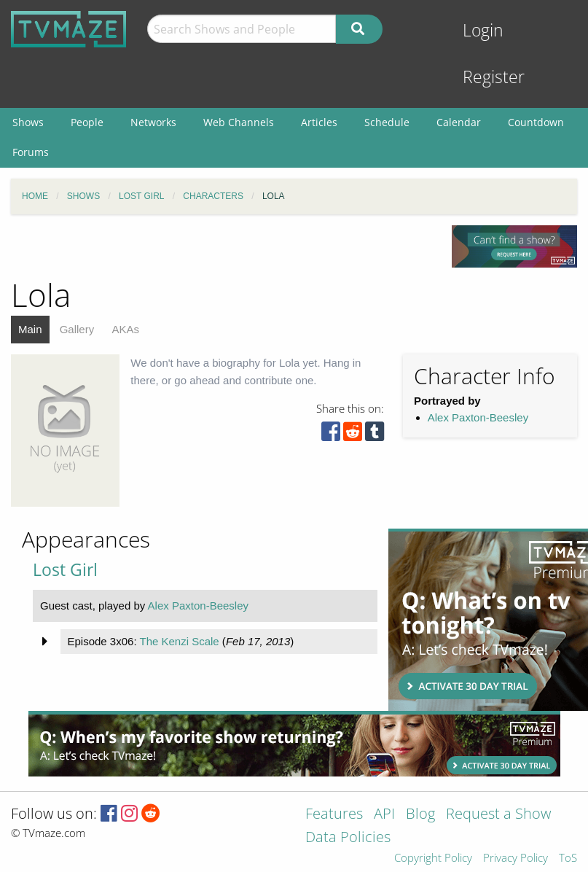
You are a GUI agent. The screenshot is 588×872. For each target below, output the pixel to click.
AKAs (125, 329)
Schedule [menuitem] (387, 122)
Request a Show (498, 815)
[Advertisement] (483, 620)
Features (334, 815)
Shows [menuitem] (28, 122)
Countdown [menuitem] (536, 122)
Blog (420, 815)
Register (494, 77)
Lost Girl (65, 570)
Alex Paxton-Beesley (478, 417)
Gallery (77, 329)
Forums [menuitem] (31, 152)
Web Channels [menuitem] (239, 122)
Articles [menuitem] (319, 122)
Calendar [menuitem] (459, 122)
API (384, 815)
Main (30, 329)
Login (483, 30)
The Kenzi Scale (179, 641)
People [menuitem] (87, 122)
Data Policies (348, 838)
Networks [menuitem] (153, 122)
